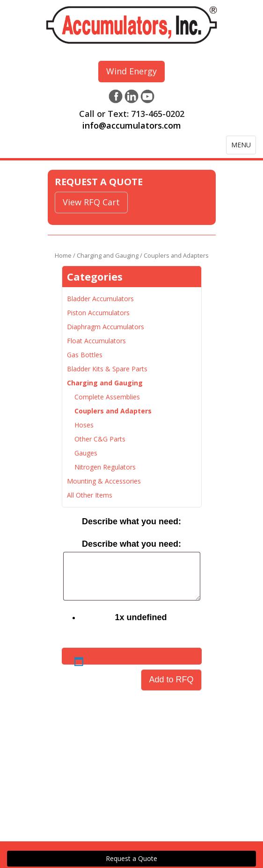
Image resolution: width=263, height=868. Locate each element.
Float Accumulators (96, 341)
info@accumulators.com (132, 125)
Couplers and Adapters (113, 411)
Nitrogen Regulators (105, 467)
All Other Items (90, 495)
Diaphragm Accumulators (106, 327)
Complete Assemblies (107, 397)
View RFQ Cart (91, 202)
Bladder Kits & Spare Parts (107, 369)
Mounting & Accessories (104, 481)
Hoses (84, 425)
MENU (243, 147)
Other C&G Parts (100, 439)
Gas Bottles (85, 355)
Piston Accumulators (98, 313)
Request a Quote (131, 858)
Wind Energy (131, 71)
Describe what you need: (131, 521)
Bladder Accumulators (100, 299)
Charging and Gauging (108, 255)
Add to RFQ (171, 680)
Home (63, 255)
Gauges (86, 453)
